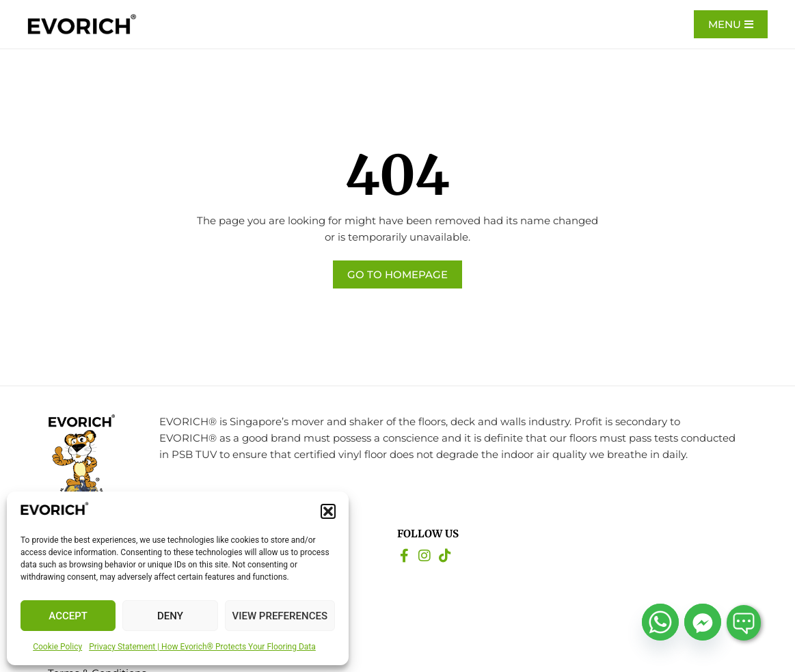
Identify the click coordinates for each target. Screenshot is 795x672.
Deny (170, 616)
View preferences (280, 616)
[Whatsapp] (660, 622)
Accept (68, 616)
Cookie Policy (57, 647)
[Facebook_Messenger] (703, 622)
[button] (328, 511)
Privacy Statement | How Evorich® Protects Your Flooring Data (202, 647)
